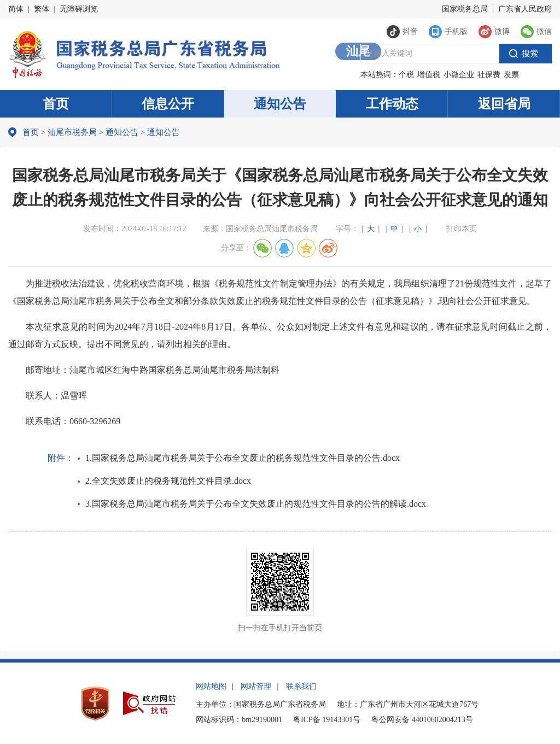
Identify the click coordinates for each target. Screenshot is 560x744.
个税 (406, 75)
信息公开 (168, 104)
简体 (16, 9)
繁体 (42, 9)
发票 (511, 75)
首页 (56, 104)
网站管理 (256, 686)
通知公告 (280, 104)
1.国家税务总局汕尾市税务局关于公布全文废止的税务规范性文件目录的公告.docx (243, 458)
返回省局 (504, 104)
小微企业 (459, 75)
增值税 (429, 75)
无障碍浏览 (79, 9)
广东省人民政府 (525, 9)
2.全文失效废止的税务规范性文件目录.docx (168, 481)
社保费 (489, 75)
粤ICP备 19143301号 (327, 720)
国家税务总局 (465, 9)
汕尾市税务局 (72, 132)
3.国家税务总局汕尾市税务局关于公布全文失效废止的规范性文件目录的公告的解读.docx (256, 504)
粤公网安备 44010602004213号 (422, 720)
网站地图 (211, 686)
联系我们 (301, 686)
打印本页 (462, 229)
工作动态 (392, 104)
